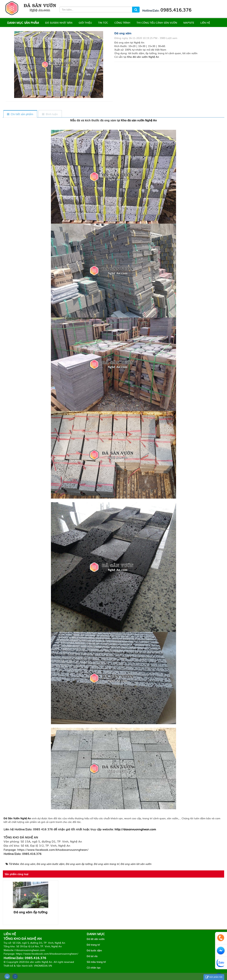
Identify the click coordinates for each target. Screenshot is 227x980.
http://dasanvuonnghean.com (135, 829)
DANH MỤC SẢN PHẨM (23, 23)
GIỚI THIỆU (85, 23)
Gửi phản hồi (214, 977)
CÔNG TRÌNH (122, 23)
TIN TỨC (103, 23)
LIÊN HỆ (205, 23)
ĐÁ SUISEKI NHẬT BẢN (59, 23)
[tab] (20, 114)
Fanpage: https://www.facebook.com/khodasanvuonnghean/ (46, 850)
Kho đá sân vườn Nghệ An (143, 57)
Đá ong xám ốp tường (30, 912)
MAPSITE (189, 23)
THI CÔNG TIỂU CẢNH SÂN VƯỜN (157, 23)
